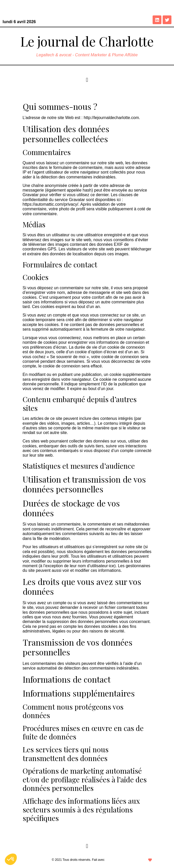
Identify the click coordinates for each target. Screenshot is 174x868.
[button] (87, 80)
